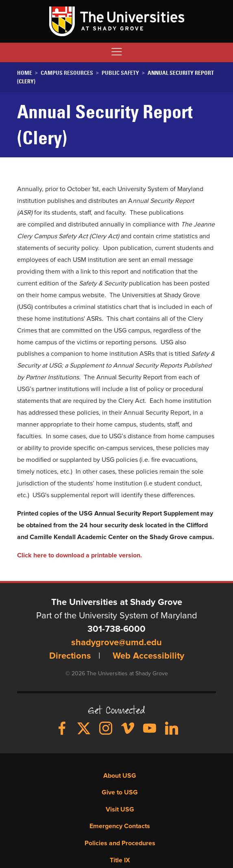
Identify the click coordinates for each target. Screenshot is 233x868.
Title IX (120, 860)
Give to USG (120, 792)
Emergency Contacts (120, 826)
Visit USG (120, 809)
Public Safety (120, 73)
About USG (120, 776)
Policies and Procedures (120, 843)
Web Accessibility (148, 656)
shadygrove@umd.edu (116, 643)
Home (25, 73)
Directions (70, 656)
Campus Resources (67, 73)
